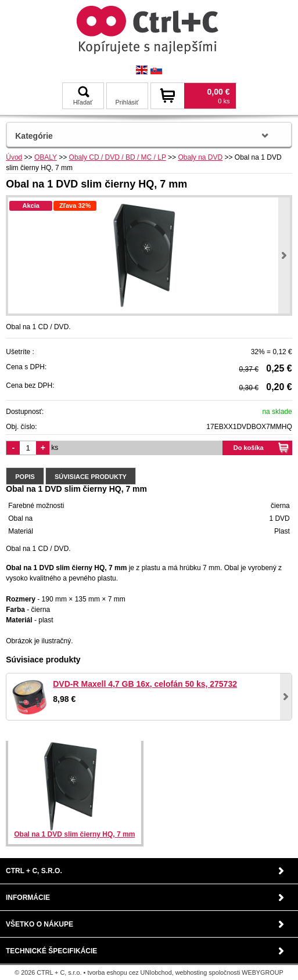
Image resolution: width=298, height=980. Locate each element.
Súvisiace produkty (91, 477)
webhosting (191, 972)
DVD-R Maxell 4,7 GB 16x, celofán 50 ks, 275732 (145, 684)
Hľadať (83, 96)
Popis (25, 477)
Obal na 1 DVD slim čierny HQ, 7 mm (74, 834)
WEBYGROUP (262, 972)
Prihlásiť (127, 102)
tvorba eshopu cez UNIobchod (129, 972)
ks (55, 448)
